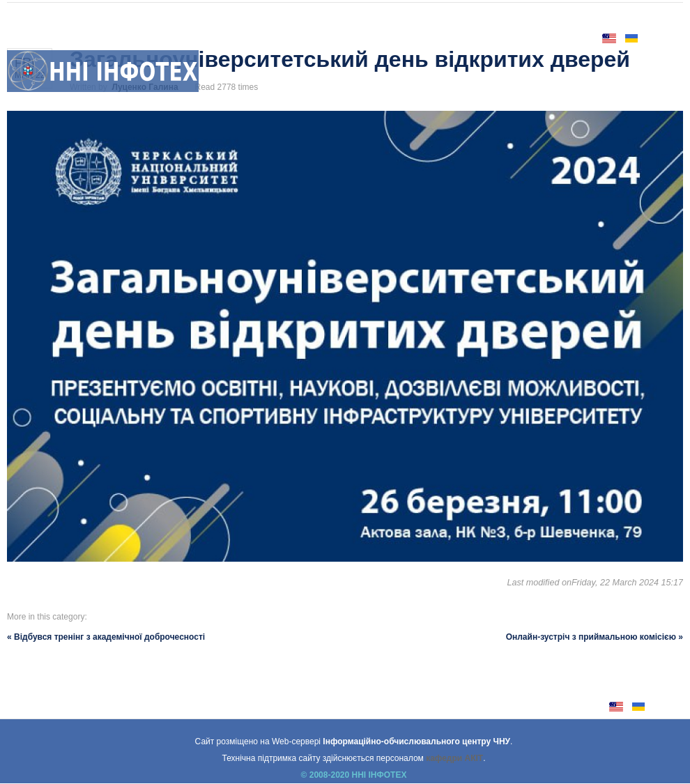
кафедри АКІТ (454, 758)
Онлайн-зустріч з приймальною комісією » (595, 637)
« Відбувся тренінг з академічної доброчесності (106, 637)
